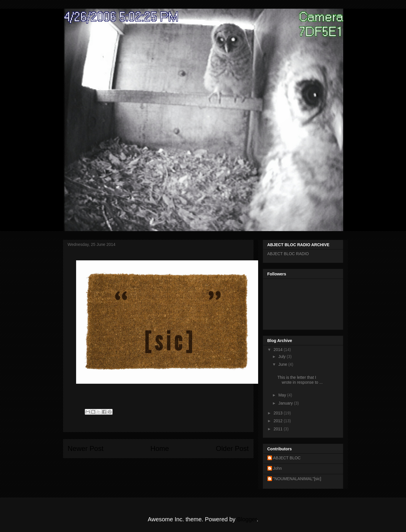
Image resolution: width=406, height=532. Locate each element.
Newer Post (86, 448)
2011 (279, 429)
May (283, 395)
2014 (279, 350)
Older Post (232, 448)
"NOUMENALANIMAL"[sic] (297, 479)
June (283, 364)
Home (160, 448)
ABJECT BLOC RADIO (288, 254)
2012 (279, 421)
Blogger (247, 519)
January (286, 403)
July (283, 357)
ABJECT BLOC (287, 458)
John (278, 468)
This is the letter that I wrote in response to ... (300, 380)
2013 (279, 413)
